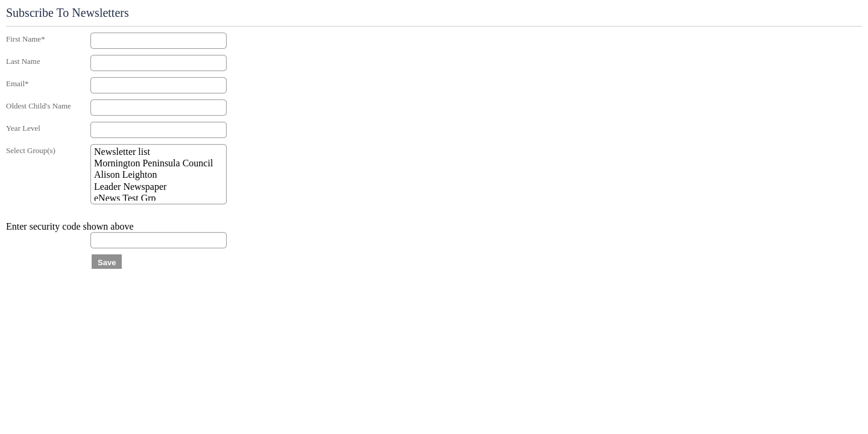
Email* (17, 83)
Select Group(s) (31, 150)
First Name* (26, 39)
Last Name (23, 61)
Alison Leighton (158, 175)
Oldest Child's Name (39, 106)
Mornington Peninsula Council (158, 164)
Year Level (23, 128)
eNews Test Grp (158, 199)
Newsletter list (158, 152)
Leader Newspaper (158, 187)
